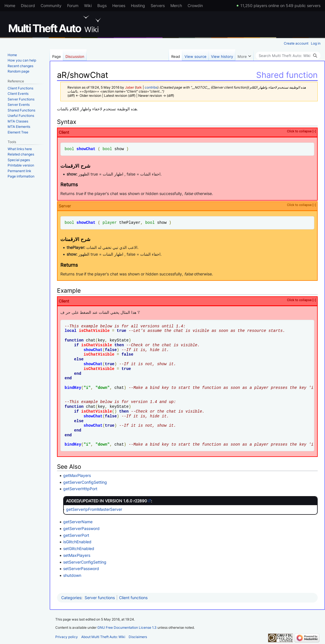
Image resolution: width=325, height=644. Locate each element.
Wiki (88, 6)
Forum (73, 6)
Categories (71, 598)
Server (187, 206)
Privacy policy (67, 637)
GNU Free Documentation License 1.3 (127, 627)
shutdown (72, 575)
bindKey (73, 388)
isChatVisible (94, 331)
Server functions (100, 598)
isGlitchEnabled (77, 542)
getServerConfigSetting (85, 482)
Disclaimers (138, 637)
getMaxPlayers (77, 475)
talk (139, 87)
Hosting (138, 6)
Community (51, 6)
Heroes (119, 6)
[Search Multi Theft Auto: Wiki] (288, 56)
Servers (158, 6)
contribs (151, 87)
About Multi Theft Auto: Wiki (103, 637)
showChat (86, 149)
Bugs (102, 6)
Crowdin (195, 6)
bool (69, 149)
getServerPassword (81, 528)
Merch (176, 6)
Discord (28, 6)
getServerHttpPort (80, 489)
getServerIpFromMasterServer (94, 509)
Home (10, 6)
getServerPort (76, 535)
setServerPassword (81, 569)
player (109, 223)
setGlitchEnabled (79, 548)
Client (187, 132)
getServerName (78, 522)
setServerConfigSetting (85, 562)
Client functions (133, 598)
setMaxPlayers (77, 555)
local (71, 331)
